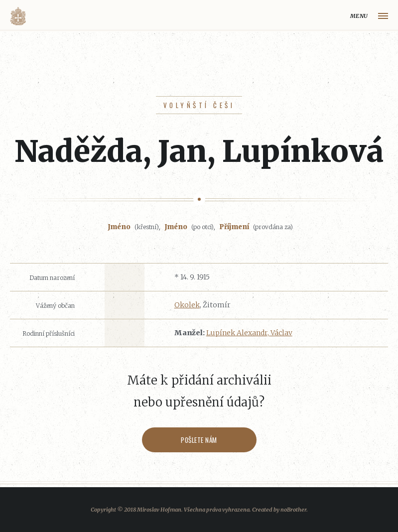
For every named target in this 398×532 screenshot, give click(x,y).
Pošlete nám (199, 440)
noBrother (293, 510)
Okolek (187, 305)
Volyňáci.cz (18, 16)
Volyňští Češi (199, 105)
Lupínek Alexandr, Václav (249, 333)
